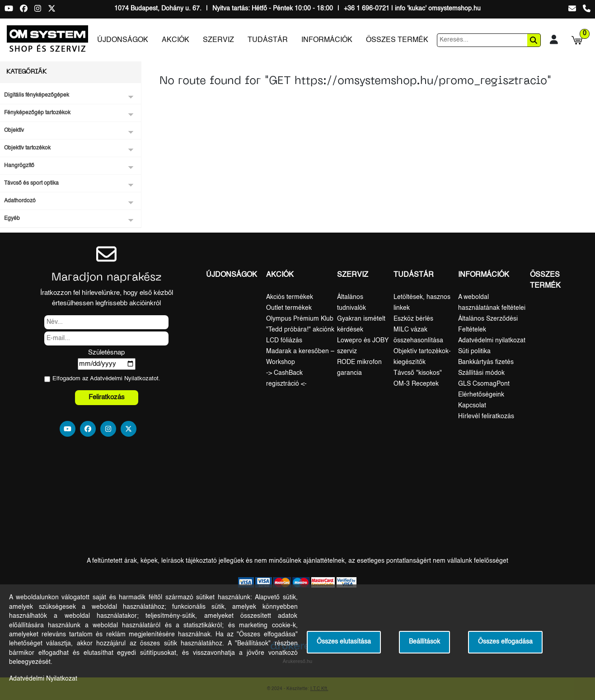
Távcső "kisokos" (418, 373)
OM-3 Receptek (416, 384)
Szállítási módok (481, 373)
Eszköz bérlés (413, 319)
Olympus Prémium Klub (300, 319)
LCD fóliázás (284, 341)
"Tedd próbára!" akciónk (300, 330)
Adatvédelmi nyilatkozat (492, 341)
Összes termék (397, 40)
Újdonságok (123, 40)
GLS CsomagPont (484, 384)
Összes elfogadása (505, 642)
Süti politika (474, 351)
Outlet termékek (289, 308)
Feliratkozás (107, 397)
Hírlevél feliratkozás (486, 416)
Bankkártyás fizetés (486, 362)
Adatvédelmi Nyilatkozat (122, 379)
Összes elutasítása (344, 642)
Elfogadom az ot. (106, 379)
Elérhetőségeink (481, 395)
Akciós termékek (290, 297)
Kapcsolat (472, 406)
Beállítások (424, 642)
